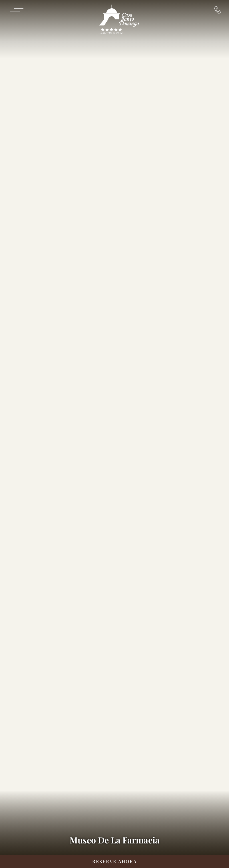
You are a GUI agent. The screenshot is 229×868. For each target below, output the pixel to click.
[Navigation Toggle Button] (16, 10)
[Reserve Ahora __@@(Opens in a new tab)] (114, 861)
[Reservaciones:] (218, 10)
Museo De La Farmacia (115, 840)
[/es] (119, 20)
